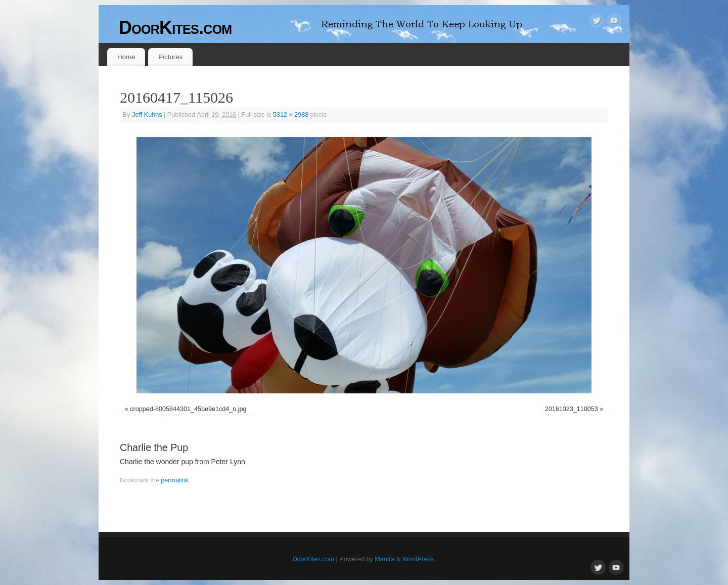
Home (126, 57)
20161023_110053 (572, 409)
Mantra (384, 559)
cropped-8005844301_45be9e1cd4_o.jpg (188, 409)
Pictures (170, 57)
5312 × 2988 (291, 115)
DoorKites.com (175, 28)
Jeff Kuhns (147, 115)
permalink (175, 480)
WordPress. (419, 559)
